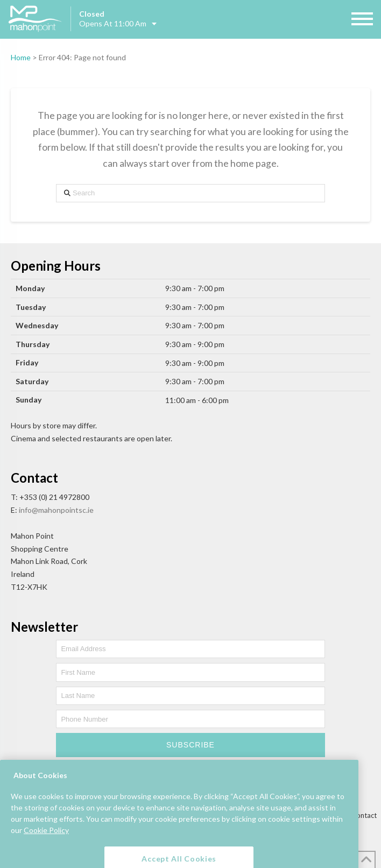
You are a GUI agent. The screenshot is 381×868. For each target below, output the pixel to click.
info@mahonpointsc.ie (56, 510)
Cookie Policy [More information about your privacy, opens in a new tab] (46, 840)
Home (21, 57)
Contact (364, 815)
